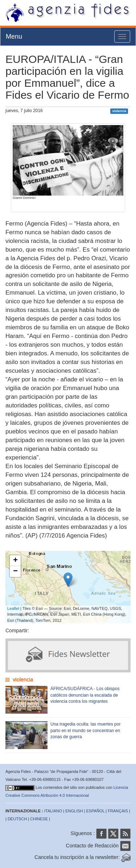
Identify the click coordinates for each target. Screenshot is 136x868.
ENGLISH (74, 811)
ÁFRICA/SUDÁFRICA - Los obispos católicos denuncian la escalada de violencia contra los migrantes (85, 695)
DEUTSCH (17, 819)
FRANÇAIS (118, 811)
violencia (119, 111)
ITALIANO (53, 811)
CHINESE (39, 819)
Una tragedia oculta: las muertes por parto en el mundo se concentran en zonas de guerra (85, 730)
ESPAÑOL (96, 811)
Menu (14, 37)
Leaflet (13, 608)
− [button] (15, 572)
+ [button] (15, 561)
